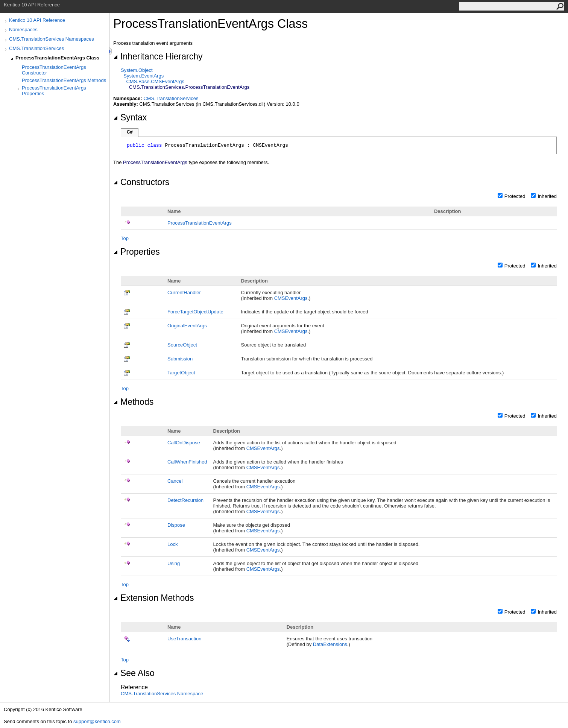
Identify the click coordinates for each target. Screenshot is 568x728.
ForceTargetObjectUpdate (195, 312)
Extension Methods (153, 598)
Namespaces (23, 30)
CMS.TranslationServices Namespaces (52, 39)
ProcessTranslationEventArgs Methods (64, 80)
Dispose (176, 525)
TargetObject (181, 373)
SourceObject (182, 345)
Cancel (175, 481)
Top (125, 238)
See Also (134, 673)
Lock (172, 544)
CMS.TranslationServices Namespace (162, 694)
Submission (180, 359)
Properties (137, 252)
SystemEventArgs (144, 76)
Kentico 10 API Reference (37, 20)
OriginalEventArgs (187, 326)
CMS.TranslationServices (36, 48)
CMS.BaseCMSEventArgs (155, 81)
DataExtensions (330, 644)
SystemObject (137, 70)
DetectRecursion (185, 500)
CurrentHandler (184, 293)
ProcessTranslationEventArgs (200, 223)
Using (174, 563)
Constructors (141, 182)
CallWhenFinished (187, 462)
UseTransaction (185, 639)
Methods (133, 402)
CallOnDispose (184, 443)
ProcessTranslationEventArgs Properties (54, 91)
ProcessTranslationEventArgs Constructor (54, 70)
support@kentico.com (97, 721)
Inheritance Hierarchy (158, 56)
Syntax (130, 117)
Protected (515, 196)
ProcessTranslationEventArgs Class (57, 58)
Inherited (547, 196)
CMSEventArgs (291, 298)
